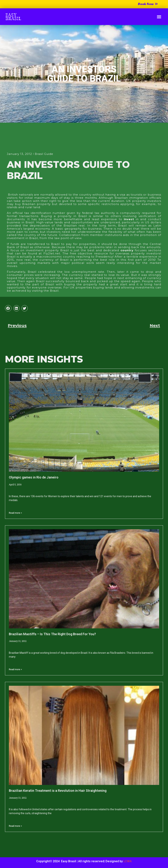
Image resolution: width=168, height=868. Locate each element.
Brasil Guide (44, 154)
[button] (159, 17)
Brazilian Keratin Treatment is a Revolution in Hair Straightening (58, 791)
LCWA (128, 861)
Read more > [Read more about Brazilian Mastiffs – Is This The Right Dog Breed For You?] (15, 669)
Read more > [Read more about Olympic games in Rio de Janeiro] (15, 513)
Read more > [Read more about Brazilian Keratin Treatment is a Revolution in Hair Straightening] (15, 826)
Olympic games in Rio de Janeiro (34, 477)
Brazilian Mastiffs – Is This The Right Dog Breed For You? (52, 634)
